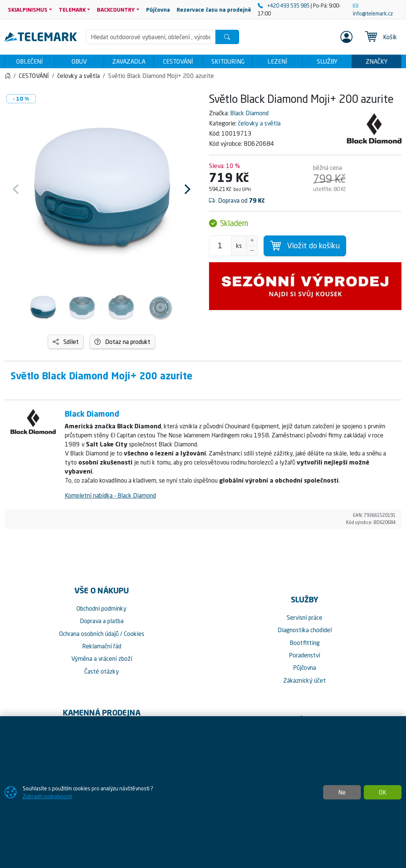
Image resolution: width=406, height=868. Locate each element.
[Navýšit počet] (252, 243)
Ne (342, 792)
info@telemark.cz (373, 9)
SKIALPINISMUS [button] (28, 10)
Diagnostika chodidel (305, 632)
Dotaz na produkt (122, 344)
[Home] (8, 78)
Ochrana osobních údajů (89, 636)
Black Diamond (249, 115)
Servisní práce (304, 620)
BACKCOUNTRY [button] (116, 10)
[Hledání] (151, 37)
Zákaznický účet (304, 683)
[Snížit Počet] (252, 253)
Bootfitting (305, 645)
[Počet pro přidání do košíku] (220, 248)
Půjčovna (304, 670)
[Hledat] (227, 37)
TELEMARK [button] (72, 10)
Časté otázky (102, 674)
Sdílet (66, 344)
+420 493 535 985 (284, 5)
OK (383, 792)
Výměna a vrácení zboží (102, 661)
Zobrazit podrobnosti (47, 796)
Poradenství (304, 657)
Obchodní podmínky (101, 611)
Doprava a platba (102, 623)
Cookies (134, 636)
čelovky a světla (259, 125)
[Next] (186, 192)
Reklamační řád (102, 648)
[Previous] (17, 192)
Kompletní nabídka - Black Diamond (110, 498)
